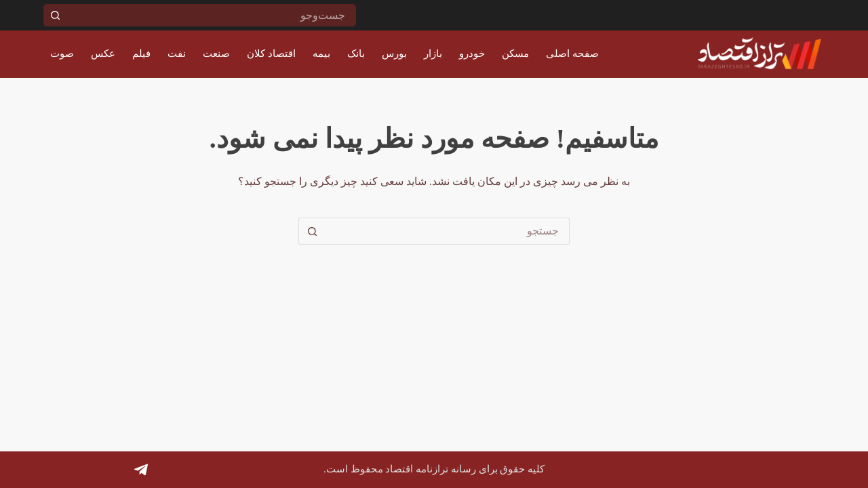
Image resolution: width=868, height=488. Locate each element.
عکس (103, 54)
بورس (394, 54)
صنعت (216, 54)
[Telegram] (141, 470)
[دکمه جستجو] (55, 15)
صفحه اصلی (572, 54)
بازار (433, 54)
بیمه (321, 54)
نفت (177, 54)
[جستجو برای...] (211, 15)
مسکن (515, 54)
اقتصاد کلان (271, 54)
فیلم (141, 54)
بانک (356, 54)
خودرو (472, 54)
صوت (62, 54)
